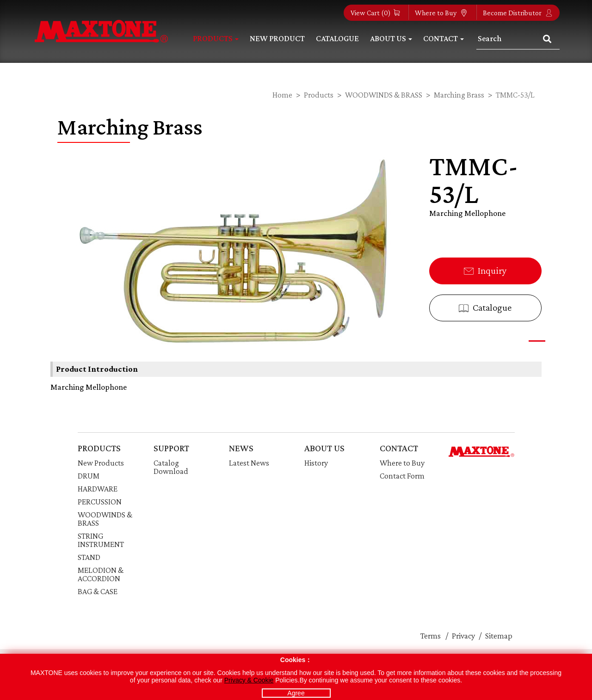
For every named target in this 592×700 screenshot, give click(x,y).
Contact (444, 38)
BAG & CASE (98, 591)
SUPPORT (171, 448)
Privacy (463, 636)
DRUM (89, 476)
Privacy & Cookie (249, 680)
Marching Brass (459, 95)
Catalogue (337, 38)
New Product (277, 38)
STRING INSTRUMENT (101, 540)
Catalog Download (171, 467)
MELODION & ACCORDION (101, 574)
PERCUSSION (100, 502)
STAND (89, 557)
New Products (101, 463)
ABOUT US (324, 448)
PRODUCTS (99, 448)
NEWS (241, 448)
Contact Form (402, 476)
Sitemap (499, 636)
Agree (296, 693)
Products (216, 38)
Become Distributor (518, 13)
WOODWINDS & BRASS (384, 95)
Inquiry (485, 270)
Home (282, 95)
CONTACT (399, 448)
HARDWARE (98, 489)
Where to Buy (441, 13)
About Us (391, 38)
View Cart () (375, 13)
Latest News (249, 463)
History (316, 463)
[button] (537, 341)
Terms (431, 636)
